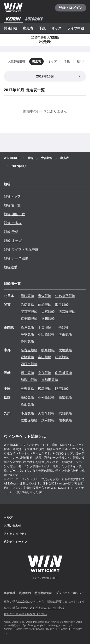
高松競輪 (27, 397)
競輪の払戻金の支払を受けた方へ (25, 614)
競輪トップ (12, 196)
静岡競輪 (27, 341)
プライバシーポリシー (70, 593)
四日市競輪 (29, 364)
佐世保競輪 (29, 420)
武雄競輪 (65, 413)
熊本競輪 (65, 420)
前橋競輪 (45, 305)
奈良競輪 (45, 373)
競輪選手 (11, 267)
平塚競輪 (27, 334)
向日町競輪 (64, 373)
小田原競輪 (46, 334)
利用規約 (25, 593)
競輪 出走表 (13, 223)
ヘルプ (8, 517)
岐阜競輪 (48, 350)
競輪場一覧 (12, 205)
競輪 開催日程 (14, 214)
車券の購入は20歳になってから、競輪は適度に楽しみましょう (44, 602)
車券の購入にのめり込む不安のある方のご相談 (34, 608)
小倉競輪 (27, 413)
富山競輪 (45, 357)
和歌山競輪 (29, 380)
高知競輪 (65, 397)
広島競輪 (45, 389)
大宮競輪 (48, 312)
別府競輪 (48, 420)
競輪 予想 (11, 232)
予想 (42, 28)
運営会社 (10, 593)
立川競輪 (48, 319)
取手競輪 (62, 305)
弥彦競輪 (27, 305)
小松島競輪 (46, 397)
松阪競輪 (62, 357)
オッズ (56, 28)
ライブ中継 (76, 28)
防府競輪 (62, 389)
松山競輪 (27, 404)
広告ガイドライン (15, 542)
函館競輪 (27, 296)
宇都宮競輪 (29, 312)
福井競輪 (27, 373)
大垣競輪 (65, 350)
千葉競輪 (45, 327)
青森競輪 (45, 296)
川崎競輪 (62, 327)
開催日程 (11, 28)
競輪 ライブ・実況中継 (21, 249)
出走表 (28, 28)
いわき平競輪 (65, 296)
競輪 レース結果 (16, 258)
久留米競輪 (46, 413)
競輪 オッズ (13, 241)
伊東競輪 (65, 334)
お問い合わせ (12, 526)
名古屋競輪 (29, 350)
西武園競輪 (67, 312)
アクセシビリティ (15, 534)
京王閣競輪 (29, 319)
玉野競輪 (27, 389)
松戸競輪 (27, 327)
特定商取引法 (43, 593)
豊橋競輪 (27, 357)
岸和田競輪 (50, 380)
